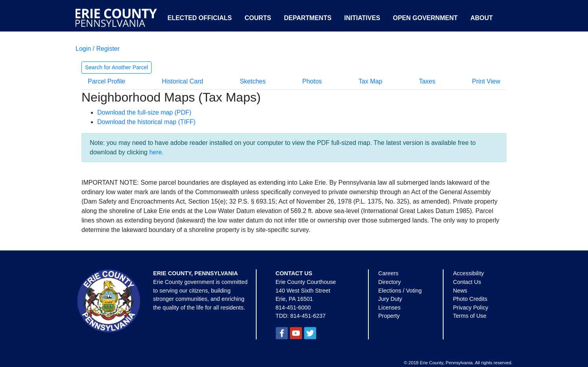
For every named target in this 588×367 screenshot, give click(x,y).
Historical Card (182, 81)
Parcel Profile (106, 81)
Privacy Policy (471, 308)
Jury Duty (390, 299)
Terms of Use (470, 316)
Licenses (389, 308)
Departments (308, 18)
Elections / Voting (400, 291)
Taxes (427, 81)
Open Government (425, 18)
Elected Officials (200, 18)
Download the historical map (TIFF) (146, 122)
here (155, 152)
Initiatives (362, 18)
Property (389, 316)
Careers (388, 273)
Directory (390, 282)
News (460, 291)
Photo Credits (470, 299)
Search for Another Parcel (116, 67)
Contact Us (467, 282)
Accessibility (468, 273)
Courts (258, 18)
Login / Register (98, 49)
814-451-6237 (308, 316)
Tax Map (370, 81)
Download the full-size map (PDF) (144, 112)
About (482, 18)
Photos (312, 81)
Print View (486, 81)
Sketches (253, 81)
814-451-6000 (293, 308)
